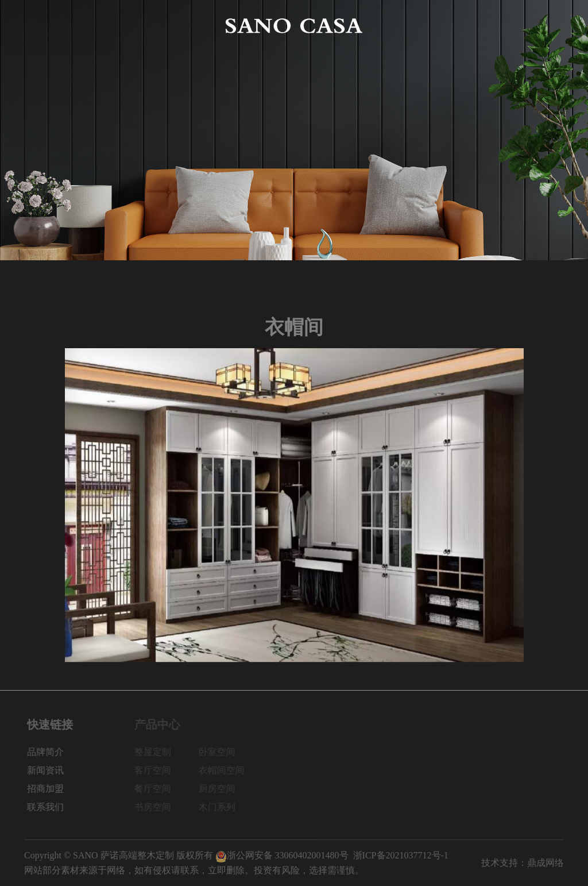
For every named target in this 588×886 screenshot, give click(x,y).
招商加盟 (491, 26)
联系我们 (546, 26)
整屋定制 (158, 752)
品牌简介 (97, 26)
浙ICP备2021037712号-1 (401, 855)
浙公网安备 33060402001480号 (282, 855)
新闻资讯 (436, 26)
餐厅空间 (158, 789)
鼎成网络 (546, 863)
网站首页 (42, 26)
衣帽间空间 (227, 770)
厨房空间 (222, 789)
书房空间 (158, 807)
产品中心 (152, 26)
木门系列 (222, 807)
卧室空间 (222, 752)
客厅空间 (158, 770)
